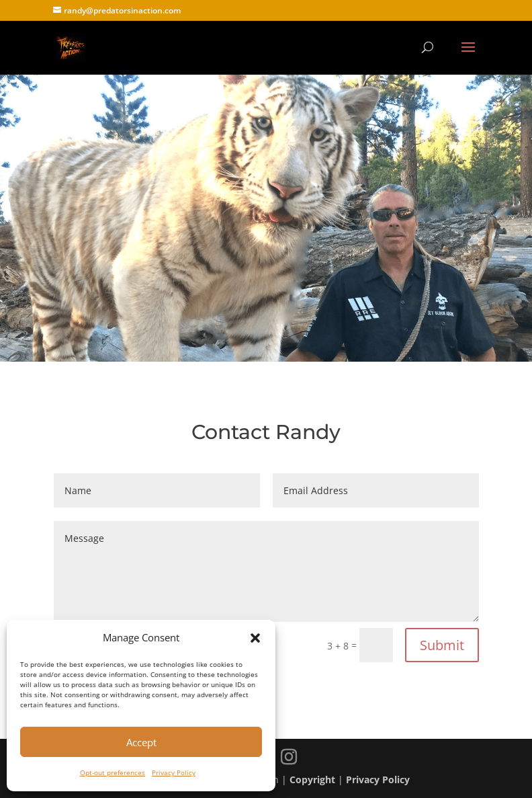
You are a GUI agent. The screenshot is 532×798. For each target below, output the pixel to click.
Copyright (312, 780)
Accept (141, 742)
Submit (442, 645)
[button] (255, 638)
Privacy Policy (174, 772)
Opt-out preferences (113, 772)
